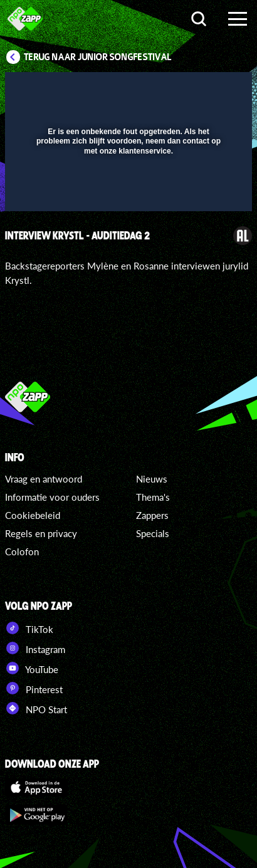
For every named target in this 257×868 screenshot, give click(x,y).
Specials (153, 533)
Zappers (152, 515)
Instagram (35, 648)
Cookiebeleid (33, 515)
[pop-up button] (185, 90)
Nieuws (152, 479)
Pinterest (34, 688)
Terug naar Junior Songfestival (98, 57)
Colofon (22, 552)
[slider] (127, 195)
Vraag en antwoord (44, 479)
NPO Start (36, 708)
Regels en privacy (41, 533)
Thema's (153, 497)
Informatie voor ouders (52, 497)
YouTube (32, 668)
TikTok (29, 628)
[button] (210, 90)
